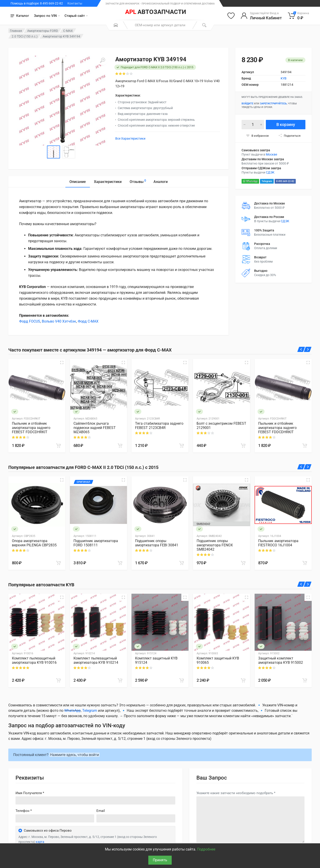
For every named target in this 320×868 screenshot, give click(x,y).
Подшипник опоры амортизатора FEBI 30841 (157, 543)
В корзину (286, 124)
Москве (271, 154)
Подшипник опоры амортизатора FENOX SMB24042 (215, 545)
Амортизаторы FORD (43, 31)
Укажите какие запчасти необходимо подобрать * (236, 793)
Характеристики (108, 182)
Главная (16, 31)
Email (101, 811)
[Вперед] (308, 349)
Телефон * (24, 811)
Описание (78, 182)
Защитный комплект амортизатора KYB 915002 (281, 660)
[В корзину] (58, 446)
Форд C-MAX (88, 321)
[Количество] (253, 125)
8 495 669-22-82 (285, 181)
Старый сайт (76, 16)
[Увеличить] (102, 60)
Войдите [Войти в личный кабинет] (247, 104)
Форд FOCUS (30, 321)
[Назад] (301, 349)
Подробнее (206, 849)
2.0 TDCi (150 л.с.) (25, 36)
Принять (160, 860)
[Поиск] (204, 25)
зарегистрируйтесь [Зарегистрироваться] (273, 104)
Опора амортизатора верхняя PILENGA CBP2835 (34, 543)
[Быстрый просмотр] (62, 363)
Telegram (267, 181)
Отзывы (138, 181)
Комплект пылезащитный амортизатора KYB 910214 (96, 660)
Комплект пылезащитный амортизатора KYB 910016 (34, 660)
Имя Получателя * (30, 793)
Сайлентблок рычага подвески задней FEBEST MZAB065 (95, 428)
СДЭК (270, 172)
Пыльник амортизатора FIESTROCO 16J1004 (278, 543)
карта (40, 842)
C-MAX (68, 31)
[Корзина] (299, 16)
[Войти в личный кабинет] (261, 16)
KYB (284, 78)
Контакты (75, 3)
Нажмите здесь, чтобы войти (74, 755)
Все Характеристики (130, 138)
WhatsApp (250, 181)
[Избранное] (231, 16)
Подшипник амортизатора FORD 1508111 (96, 543)
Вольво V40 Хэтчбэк (59, 321)
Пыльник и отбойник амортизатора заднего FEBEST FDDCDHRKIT (31, 428)
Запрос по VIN (47, 16)
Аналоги (161, 182)
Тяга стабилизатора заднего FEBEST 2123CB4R (159, 426)
